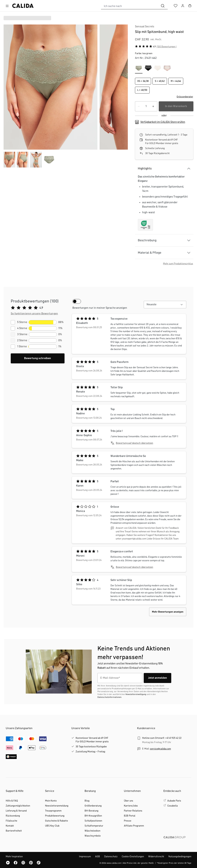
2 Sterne (22, 341)
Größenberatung (93, 806)
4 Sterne (22, 328)
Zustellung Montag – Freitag (90, 752)
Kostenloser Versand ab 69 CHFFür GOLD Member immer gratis (92, 740)
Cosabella (173, 806)
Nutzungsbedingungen (180, 857)
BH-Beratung (91, 811)
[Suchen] (163, 6)
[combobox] (129, 6)
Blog (87, 801)
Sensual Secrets (145, 27)
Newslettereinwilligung (136, 694)
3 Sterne (22, 334)
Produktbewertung (55, 816)
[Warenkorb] (190, 6)
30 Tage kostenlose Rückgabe (91, 747)
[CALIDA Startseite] (23, 6)
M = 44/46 (176, 81)
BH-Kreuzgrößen (93, 816)
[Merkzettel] (176, 6)
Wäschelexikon (92, 831)
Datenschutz (111, 857)
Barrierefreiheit (14, 831)
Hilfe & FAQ (12, 801)
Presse (128, 821)
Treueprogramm (53, 811)
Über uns (129, 801)
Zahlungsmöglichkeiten (18, 806)
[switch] (77, 301)
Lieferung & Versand (16, 811)
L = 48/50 (142, 90)
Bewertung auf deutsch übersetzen (135, 443)
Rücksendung (13, 816)
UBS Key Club (52, 826)
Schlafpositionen (93, 821)
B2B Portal (130, 816)
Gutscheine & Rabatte (56, 821)
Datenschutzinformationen (109, 697)
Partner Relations (133, 811)
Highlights (145, 169)
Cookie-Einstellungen (133, 857)
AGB (98, 857)
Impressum (85, 857)
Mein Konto (51, 801)
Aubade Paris (174, 801)
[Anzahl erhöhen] (153, 106)
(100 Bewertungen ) (167, 47)
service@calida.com (160, 749)
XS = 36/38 (143, 81)
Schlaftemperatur (94, 826)
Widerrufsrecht (156, 857)
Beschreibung (147, 240)
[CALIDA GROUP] (177, 843)
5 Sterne (22, 322)
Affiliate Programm (134, 826)
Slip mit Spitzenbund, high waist (159, 32)
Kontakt (10, 826)
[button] (164, 97)
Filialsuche (11, 821)
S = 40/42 (160, 81)
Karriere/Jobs (131, 806)
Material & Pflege (150, 253)
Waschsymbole (93, 836)
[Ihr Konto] (183, 6)
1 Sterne (22, 347)
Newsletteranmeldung (57, 806)
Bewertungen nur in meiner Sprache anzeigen (100, 308)
